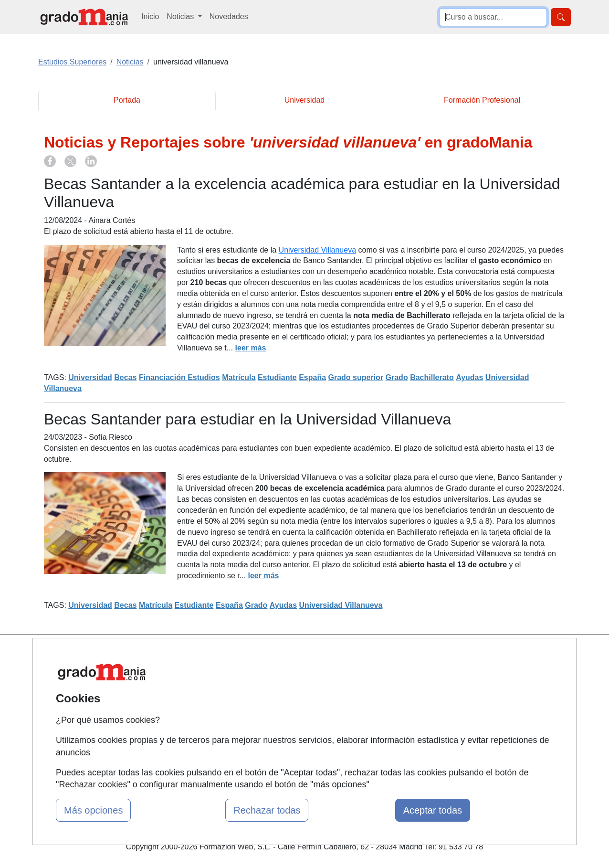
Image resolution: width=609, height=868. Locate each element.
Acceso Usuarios (210, 710)
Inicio (150, 16)
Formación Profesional (482, 100)
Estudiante (277, 377)
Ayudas (469, 377)
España (312, 377)
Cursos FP (291, 684)
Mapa (191, 654)
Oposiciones (294, 750)
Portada (127, 100)
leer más (251, 348)
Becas (125, 377)
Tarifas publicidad (211, 692)
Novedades (229, 16)
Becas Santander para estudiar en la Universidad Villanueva (247, 419)
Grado (397, 377)
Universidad (304, 100)
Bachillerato (432, 377)
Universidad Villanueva (317, 250)
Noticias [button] (181, 16)
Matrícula (239, 377)
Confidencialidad (391, 673)
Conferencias (295, 703)
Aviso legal (382, 692)
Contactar (380, 654)
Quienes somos (208, 673)
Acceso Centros (209, 729)
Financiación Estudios (179, 377)
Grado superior (356, 377)
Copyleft (377, 710)
